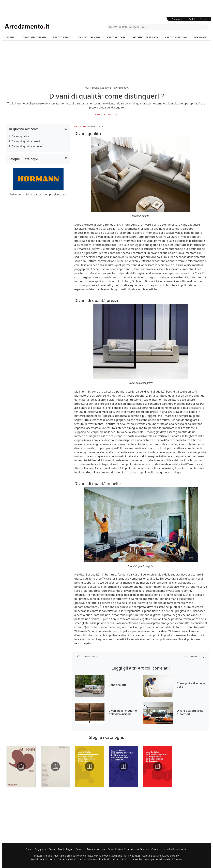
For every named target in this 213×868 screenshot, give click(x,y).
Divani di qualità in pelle (27, 146)
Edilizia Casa (122, 849)
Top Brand (201, 37)
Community (178, 19)
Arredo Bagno (62, 37)
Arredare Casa (116, 37)
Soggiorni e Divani (34, 37)
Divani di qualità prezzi (26, 141)
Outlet (192, 19)
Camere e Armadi (89, 37)
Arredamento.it (56, 26)
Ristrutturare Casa (145, 37)
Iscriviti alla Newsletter (175, 849)
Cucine (10, 37)
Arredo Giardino (176, 37)
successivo (195, 657)
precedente (87, 657)
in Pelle (101, 114)
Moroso (113, 114)
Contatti (156, 849)
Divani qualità (20, 136)
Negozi (203, 19)
